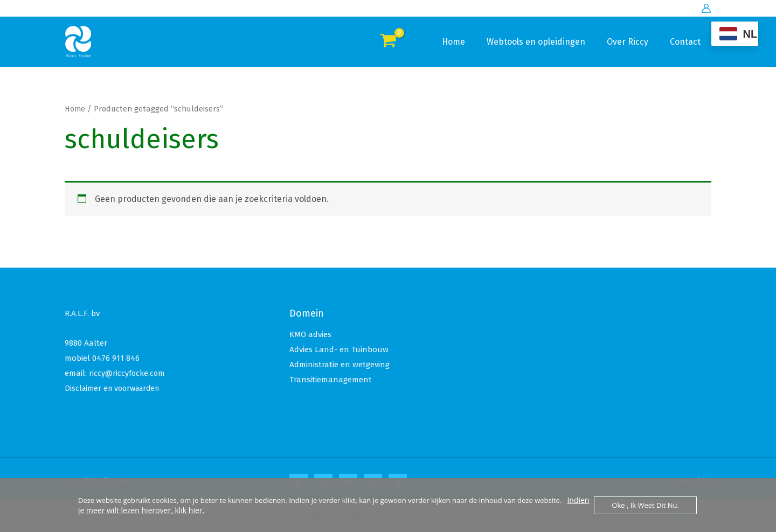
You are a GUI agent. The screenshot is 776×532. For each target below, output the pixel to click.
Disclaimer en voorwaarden (116, 388)
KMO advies (310, 334)
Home (469, 42)
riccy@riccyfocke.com (128, 373)
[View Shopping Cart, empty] (388, 42)
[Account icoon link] (706, 8)
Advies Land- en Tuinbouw (339, 349)
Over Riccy (634, 42)
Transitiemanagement (331, 380)
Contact (687, 42)
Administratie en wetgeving (339, 365)
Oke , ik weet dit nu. (645, 505)
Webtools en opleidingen (547, 42)
